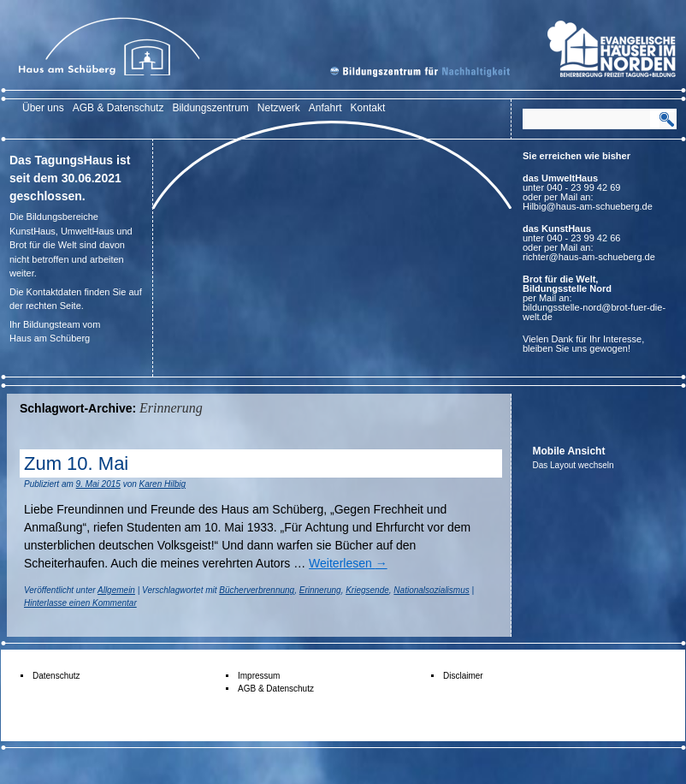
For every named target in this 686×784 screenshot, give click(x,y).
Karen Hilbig (163, 484)
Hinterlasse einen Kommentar (80, 603)
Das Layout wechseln (574, 465)
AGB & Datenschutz (118, 108)
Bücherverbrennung (257, 590)
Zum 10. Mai (76, 463)
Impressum (259, 676)
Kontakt (368, 108)
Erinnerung (320, 590)
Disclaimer (463, 676)
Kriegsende (367, 590)
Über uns (43, 108)
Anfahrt (325, 108)
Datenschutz (56, 676)
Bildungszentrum (210, 108)
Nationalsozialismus (431, 590)
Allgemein (116, 590)
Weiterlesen (348, 563)
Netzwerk (279, 108)
